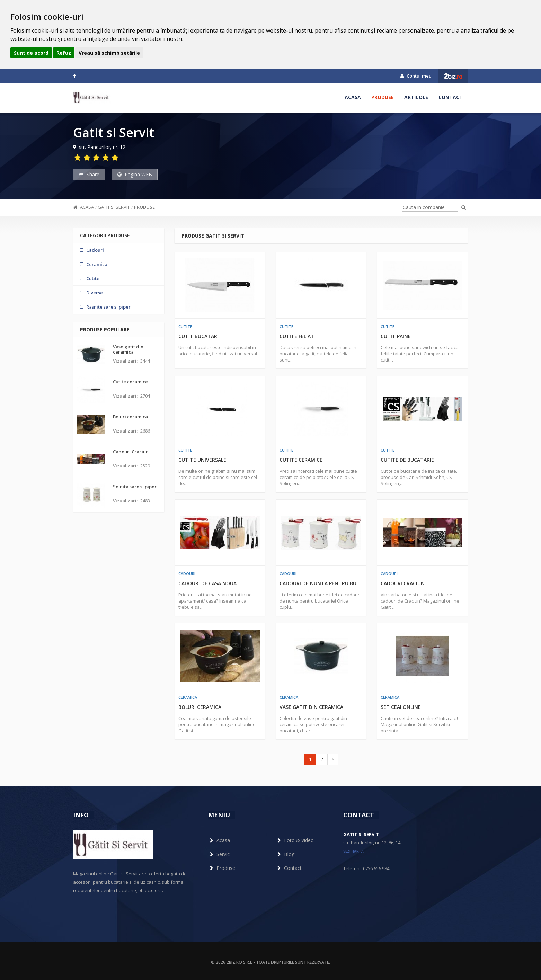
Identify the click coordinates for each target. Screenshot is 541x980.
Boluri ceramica (200, 707)
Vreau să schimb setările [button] (109, 53)
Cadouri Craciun (403, 583)
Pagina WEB (135, 174)
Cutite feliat (297, 336)
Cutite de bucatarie (407, 460)
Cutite (185, 326)
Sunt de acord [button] (31, 53)
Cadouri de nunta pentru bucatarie (321, 583)
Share (89, 174)
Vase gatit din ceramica (311, 707)
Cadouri (187, 574)
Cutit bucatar (198, 336)
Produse (383, 97)
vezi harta (353, 851)
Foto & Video (295, 840)
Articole (416, 97)
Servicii (220, 854)
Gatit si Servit (114, 207)
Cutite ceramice (301, 460)
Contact (451, 97)
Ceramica (188, 697)
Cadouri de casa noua (207, 583)
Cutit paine (396, 336)
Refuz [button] (64, 53)
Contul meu (416, 76)
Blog (285, 854)
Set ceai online (401, 707)
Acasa (353, 97)
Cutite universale (202, 460)
